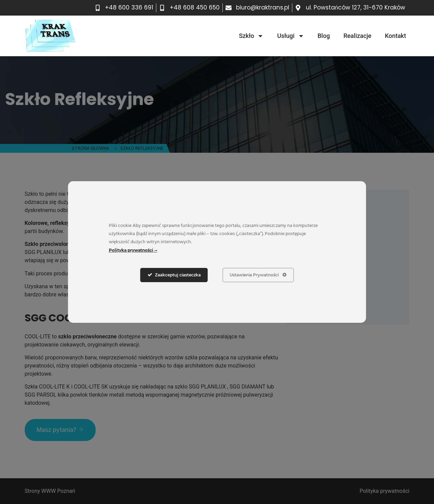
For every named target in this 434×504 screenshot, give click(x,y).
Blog (324, 36)
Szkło (251, 36)
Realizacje (357, 36)
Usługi (290, 36)
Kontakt (395, 36)
